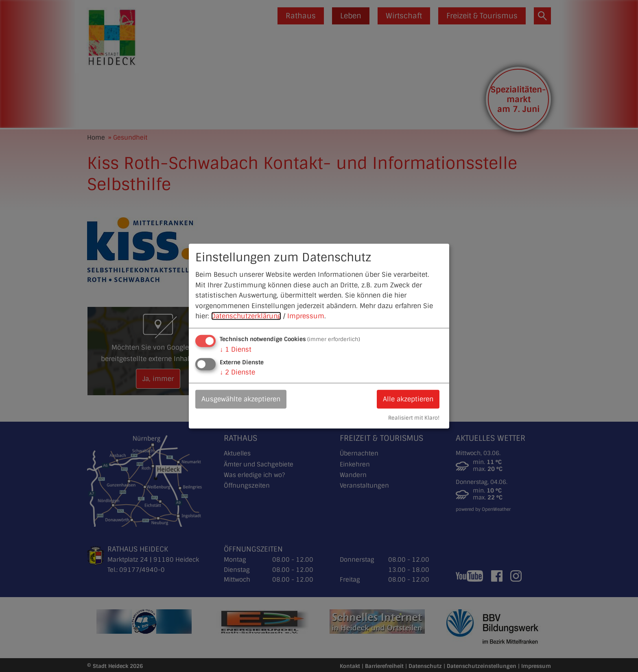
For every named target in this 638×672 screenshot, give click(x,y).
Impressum (306, 316)
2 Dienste (237, 372)
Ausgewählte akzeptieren (241, 399)
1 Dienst (236, 349)
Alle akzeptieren (408, 399)
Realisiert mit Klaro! (414, 417)
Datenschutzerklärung (246, 316)
